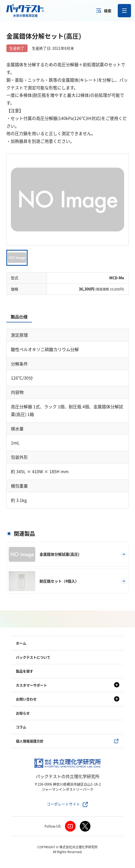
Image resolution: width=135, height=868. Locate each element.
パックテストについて (33, 657)
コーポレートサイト (63, 804)
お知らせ (23, 713)
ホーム (21, 643)
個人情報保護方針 (30, 741)
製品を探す (25, 671)
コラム (21, 727)
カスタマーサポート (31, 685)
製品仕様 (19, 317)
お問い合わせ (26, 699)
